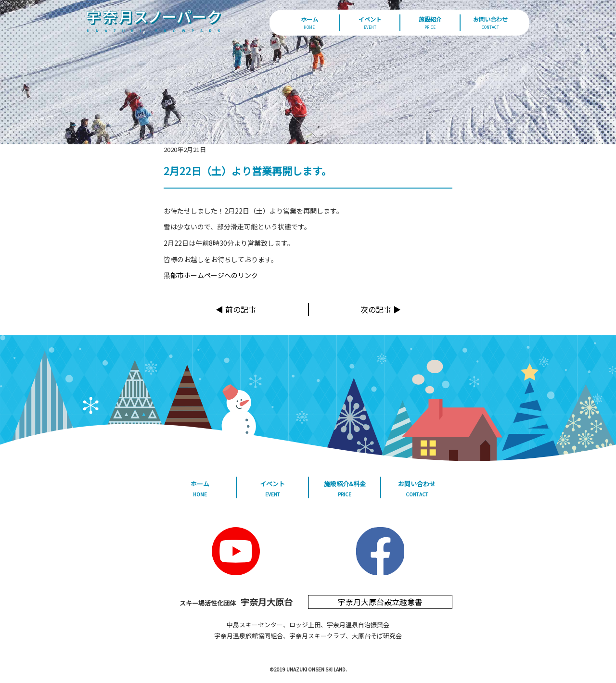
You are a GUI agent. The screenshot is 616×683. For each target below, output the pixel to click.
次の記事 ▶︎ (381, 309)
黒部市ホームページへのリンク (211, 275)
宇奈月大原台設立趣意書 (380, 602)
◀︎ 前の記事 (236, 309)
